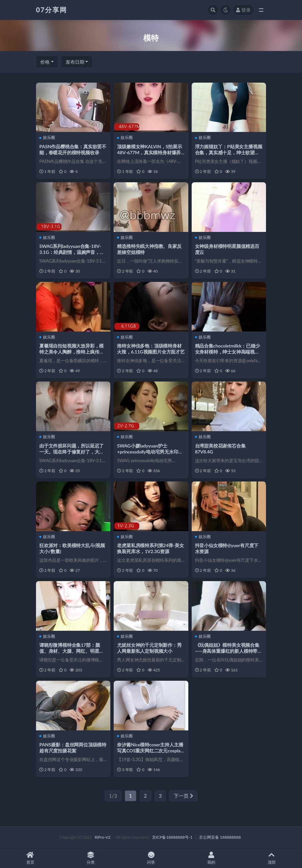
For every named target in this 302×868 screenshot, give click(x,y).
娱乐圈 (47, 138)
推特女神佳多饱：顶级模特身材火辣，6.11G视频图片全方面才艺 (151, 349)
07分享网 (51, 10)
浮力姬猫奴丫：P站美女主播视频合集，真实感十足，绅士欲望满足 (229, 152)
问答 (151, 858)
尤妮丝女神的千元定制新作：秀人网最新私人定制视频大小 (149, 648)
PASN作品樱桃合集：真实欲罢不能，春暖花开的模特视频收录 (73, 149)
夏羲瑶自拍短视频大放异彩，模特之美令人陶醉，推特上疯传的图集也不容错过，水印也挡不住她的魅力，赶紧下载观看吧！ (71, 355)
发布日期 (75, 62)
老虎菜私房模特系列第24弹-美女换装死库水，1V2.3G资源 (150, 548)
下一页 (183, 796)
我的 (211, 858)
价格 (45, 62)
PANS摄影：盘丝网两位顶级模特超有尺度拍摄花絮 (73, 748)
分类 (90, 858)
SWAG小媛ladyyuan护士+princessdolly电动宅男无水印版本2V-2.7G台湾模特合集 (150, 452)
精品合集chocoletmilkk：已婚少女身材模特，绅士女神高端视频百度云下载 (227, 352)
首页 (30, 858)
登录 (243, 10)
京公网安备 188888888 (220, 837)
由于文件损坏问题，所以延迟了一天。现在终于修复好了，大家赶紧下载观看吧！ (71, 452)
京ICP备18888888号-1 (172, 837)
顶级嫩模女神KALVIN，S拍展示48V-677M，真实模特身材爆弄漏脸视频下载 (149, 152)
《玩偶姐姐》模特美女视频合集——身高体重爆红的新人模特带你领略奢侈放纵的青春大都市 (228, 651)
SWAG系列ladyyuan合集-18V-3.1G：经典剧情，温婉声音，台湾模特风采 (72, 252)
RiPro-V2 (102, 837)
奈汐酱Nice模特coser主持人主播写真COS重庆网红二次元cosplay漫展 (150, 751)
